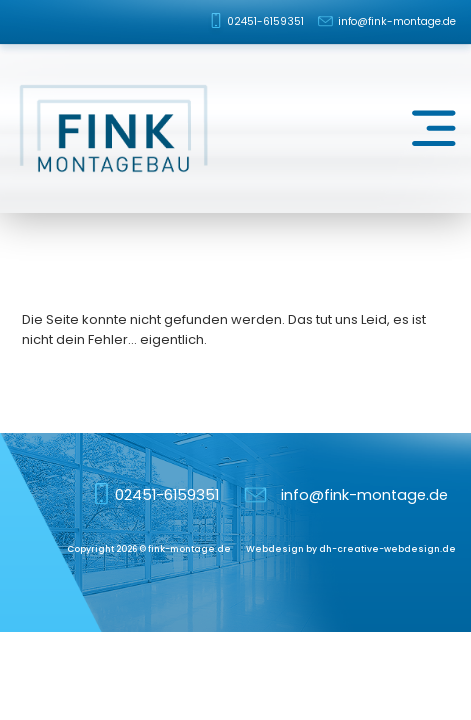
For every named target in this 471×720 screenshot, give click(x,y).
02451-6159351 (265, 21)
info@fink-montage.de (397, 21)
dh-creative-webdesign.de (387, 549)
